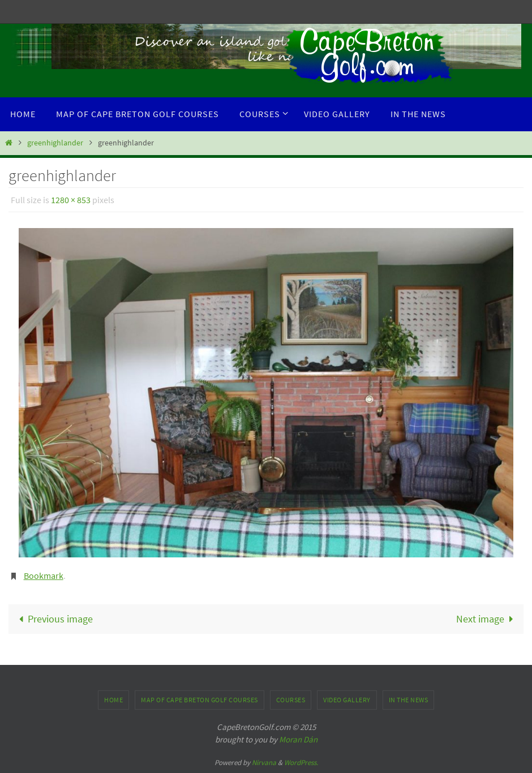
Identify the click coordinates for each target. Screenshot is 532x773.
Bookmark (44, 576)
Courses (291, 700)
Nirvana (264, 763)
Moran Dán (298, 739)
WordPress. (301, 763)
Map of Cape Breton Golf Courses (199, 700)
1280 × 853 (71, 200)
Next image (487, 619)
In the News (409, 700)
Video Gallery (347, 700)
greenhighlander (55, 143)
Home (113, 700)
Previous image (53, 619)
